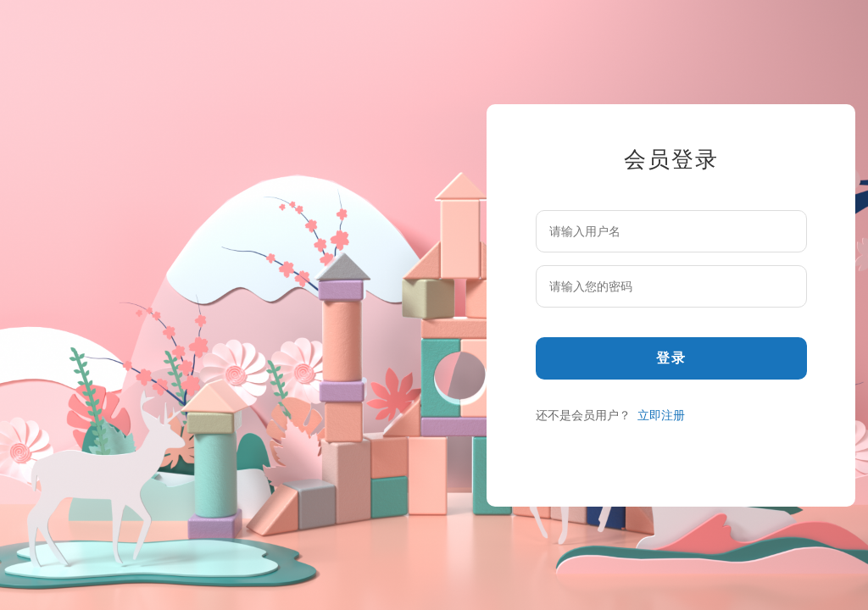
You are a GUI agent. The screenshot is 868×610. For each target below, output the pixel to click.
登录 (671, 358)
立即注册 (661, 415)
